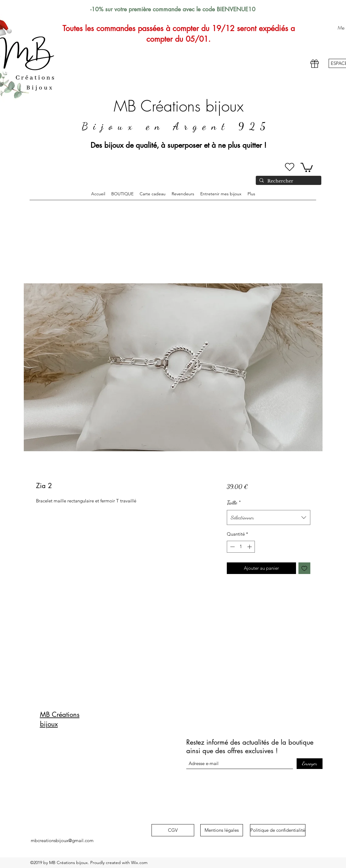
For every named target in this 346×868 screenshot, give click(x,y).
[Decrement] (232, 547)
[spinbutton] (241, 547)
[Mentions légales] (222, 830)
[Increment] (250, 547)
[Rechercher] (288, 181)
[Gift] (315, 64)
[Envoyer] (310, 764)
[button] (307, 167)
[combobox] (268, 518)
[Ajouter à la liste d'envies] (304, 568)
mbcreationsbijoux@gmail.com (62, 840)
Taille (234, 502)
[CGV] (173, 830)
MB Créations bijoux (179, 106)
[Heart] (290, 167)
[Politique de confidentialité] (278, 830)
